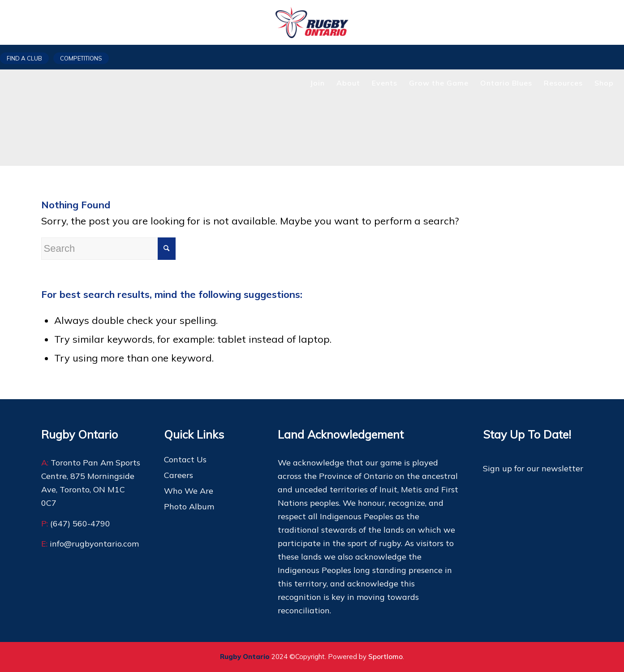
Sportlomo (385, 657)
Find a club (24, 58)
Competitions (81, 58)
